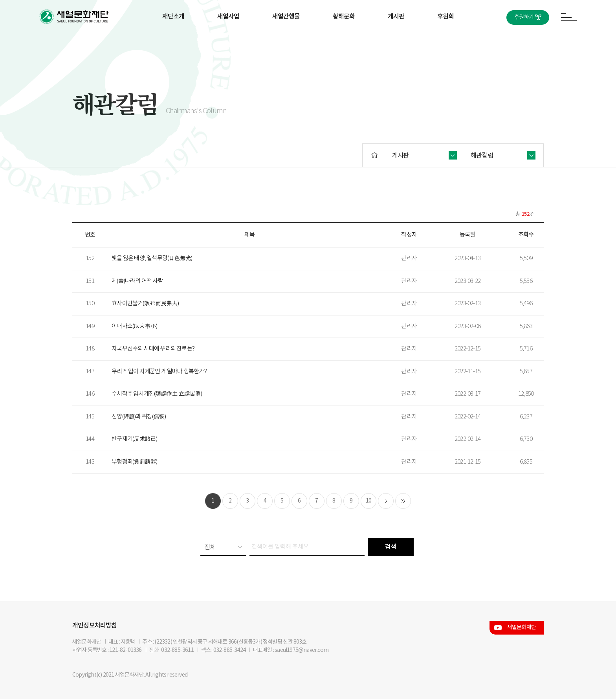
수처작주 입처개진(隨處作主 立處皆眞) (157, 394)
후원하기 (524, 17)
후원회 (446, 17)
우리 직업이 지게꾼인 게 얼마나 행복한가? (159, 372)
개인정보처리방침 (95, 626)
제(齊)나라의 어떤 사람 (137, 281)
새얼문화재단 (522, 627)
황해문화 (344, 17)
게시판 (396, 17)
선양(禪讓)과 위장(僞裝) (139, 417)
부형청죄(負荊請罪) (134, 462)
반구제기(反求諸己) (134, 439)
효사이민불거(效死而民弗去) (145, 304)
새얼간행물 (286, 17)
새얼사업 (228, 17)
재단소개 (173, 17)
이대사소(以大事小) (134, 326)
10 (368, 501)
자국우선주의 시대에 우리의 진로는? (153, 349)
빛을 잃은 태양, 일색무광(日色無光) (152, 258)
